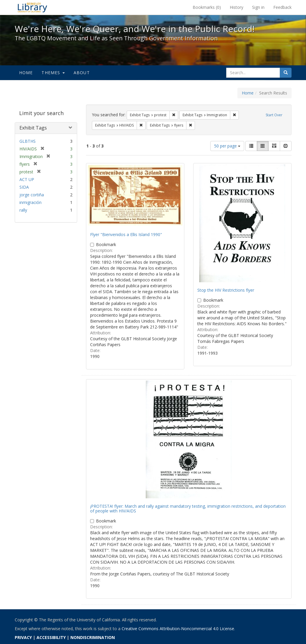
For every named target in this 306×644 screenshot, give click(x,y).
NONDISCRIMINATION (93, 637)
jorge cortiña (32, 195)
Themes (53, 73)
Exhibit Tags (33, 128)
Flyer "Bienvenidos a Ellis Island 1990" (126, 234)
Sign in (258, 7)
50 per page (227, 146)
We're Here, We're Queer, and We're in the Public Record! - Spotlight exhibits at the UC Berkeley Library (32, 7)
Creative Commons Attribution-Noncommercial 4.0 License (178, 629)
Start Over (274, 115)
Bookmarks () (207, 7)
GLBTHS (28, 141)
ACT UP (27, 179)
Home (26, 73)
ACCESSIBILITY (51, 637)
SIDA (24, 187)
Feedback (282, 7)
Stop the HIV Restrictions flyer (226, 290)
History (236, 7)
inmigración (30, 202)
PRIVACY (23, 637)
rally (23, 210)
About (82, 73)
